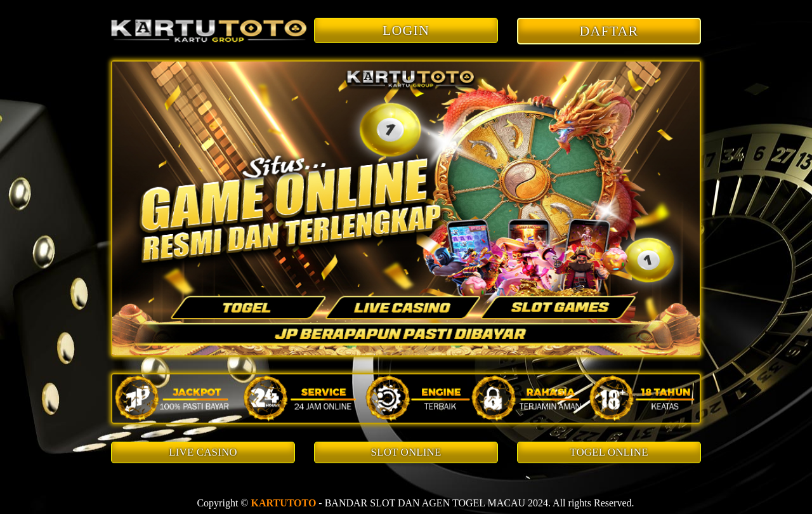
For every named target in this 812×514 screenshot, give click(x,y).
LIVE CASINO (203, 452)
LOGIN (406, 30)
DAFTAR (609, 31)
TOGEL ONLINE (609, 452)
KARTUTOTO (283, 503)
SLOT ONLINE (406, 452)
